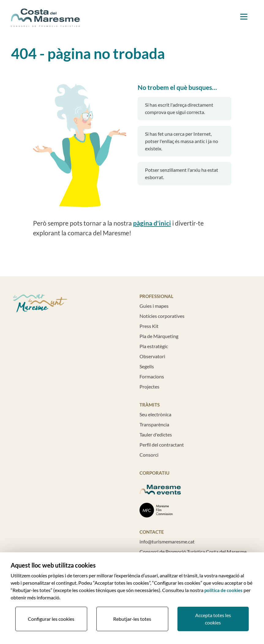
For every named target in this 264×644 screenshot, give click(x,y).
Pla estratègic (154, 346)
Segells (147, 366)
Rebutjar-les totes (132, 619)
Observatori (152, 356)
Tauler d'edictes (156, 434)
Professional (156, 296)
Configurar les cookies (51, 619)
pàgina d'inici (152, 223)
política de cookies (223, 590)
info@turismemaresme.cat (167, 541)
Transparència (154, 424)
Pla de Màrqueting (159, 336)
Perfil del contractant (162, 445)
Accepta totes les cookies (213, 619)
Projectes (149, 386)
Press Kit (149, 326)
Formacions (152, 376)
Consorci (149, 455)
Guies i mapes (154, 306)
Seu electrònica (155, 414)
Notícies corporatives (162, 316)
